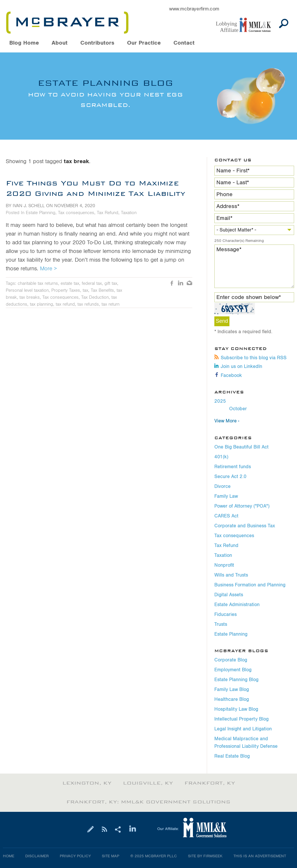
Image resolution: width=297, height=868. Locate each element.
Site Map (111, 856)
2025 (220, 401)
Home (9, 856)
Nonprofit (224, 565)
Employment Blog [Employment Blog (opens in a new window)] (233, 670)
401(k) (221, 457)
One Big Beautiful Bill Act (241, 447)
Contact (184, 43)
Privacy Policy (75, 856)
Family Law (226, 496)
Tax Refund (226, 546)
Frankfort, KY (210, 783)
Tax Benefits (102, 290)
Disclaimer (37, 856)
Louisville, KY (148, 783)
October (238, 409)
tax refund (65, 304)
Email (224, 218)
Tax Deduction (95, 297)
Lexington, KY (87, 783)
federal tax (92, 283)
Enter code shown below (249, 297)
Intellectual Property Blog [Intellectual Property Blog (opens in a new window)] (241, 719)
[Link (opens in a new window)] (246, 25)
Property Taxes (66, 290)
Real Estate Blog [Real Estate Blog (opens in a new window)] (232, 756)
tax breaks (30, 297)
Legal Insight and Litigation (243, 729)
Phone (224, 194)
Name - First (233, 171)
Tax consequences (234, 536)
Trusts (221, 624)
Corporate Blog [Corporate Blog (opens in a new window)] (231, 660)
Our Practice (144, 43)
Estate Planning (231, 634)
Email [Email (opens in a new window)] (189, 284)
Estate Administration (237, 605)
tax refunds (88, 304)
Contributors (97, 43)
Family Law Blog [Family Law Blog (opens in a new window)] (232, 690)
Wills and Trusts (231, 575)
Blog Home (24, 43)
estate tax (70, 283)
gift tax (111, 283)
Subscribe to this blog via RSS (250, 358)
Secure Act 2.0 (230, 477)
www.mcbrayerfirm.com (194, 9)
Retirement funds (233, 467)
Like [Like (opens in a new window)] (172, 284)
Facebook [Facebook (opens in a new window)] (228, 375)
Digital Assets (229, 595)
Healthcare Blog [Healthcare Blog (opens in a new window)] (232, 699)
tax (85, 290)
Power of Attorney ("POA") (242, 506)
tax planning (41, 304)
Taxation (223, 555)
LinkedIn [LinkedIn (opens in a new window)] (181, 284)
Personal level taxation (27, 290)
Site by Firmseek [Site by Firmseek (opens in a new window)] (205, 856)
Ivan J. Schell (29, 206)
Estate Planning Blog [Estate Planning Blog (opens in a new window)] (236, 680)
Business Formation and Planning (250, 585)
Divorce (222, 486)
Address (228, 206)
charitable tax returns (38, 283)
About (60, 43)
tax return (111, 304)
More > (48, 269)
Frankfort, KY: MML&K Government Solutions (148, 802)
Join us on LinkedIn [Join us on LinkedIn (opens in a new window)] (238, 366)
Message (229, 249)
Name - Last (233, 183)
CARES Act (226, 516)
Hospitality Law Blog (236, 709)
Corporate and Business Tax (245, 526)
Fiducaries (226, 614)
